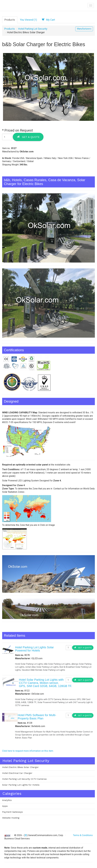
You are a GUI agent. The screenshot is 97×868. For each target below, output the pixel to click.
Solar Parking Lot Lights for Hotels (21, 785)
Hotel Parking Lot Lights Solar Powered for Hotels (34, 649)
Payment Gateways (12, 812)
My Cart (48, 20)
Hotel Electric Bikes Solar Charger (20, 767)
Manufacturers (84, 29)
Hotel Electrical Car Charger (17, 773)
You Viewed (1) (28, 20)
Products (10, 20)
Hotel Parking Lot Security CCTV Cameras (24, 779)
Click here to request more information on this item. (28, 751)
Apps (5, 806)
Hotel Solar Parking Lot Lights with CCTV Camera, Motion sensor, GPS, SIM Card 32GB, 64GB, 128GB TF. (46, 683)
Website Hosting (11, 818)
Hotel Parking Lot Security (33, 29)
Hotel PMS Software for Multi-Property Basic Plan (37, 717)
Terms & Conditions (83, 835)
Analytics (7, 800)
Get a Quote (28, 137)
